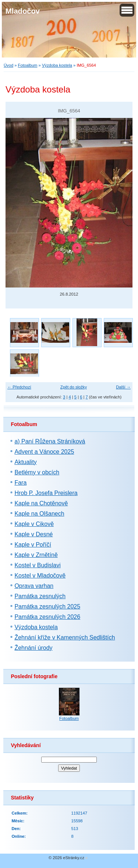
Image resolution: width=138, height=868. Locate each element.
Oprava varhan (34, 586)
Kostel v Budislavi (37, 565)
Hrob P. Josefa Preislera (46, 493)
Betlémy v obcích (37, 472)
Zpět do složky (74, 387)
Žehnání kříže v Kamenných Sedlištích (65, 637)
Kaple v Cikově (34, 524)
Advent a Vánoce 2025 (44, 452)
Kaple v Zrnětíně (36, 555)
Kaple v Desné (33, 534)
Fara (20, 483)
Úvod (8, 65)
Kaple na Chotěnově (41, 503)
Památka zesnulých (40, 596)
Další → (123, 387)
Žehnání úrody (33, 648)
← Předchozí (19, 387)
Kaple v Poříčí (33, 545)
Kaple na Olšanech (39, 514)
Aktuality (25, 462)
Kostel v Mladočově (40, 576)
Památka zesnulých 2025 (47, 606)
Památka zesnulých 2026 (47, 617)
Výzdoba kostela (57, 65)
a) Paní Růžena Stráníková (50, 441)
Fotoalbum (28, 65)
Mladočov (23, 11)
